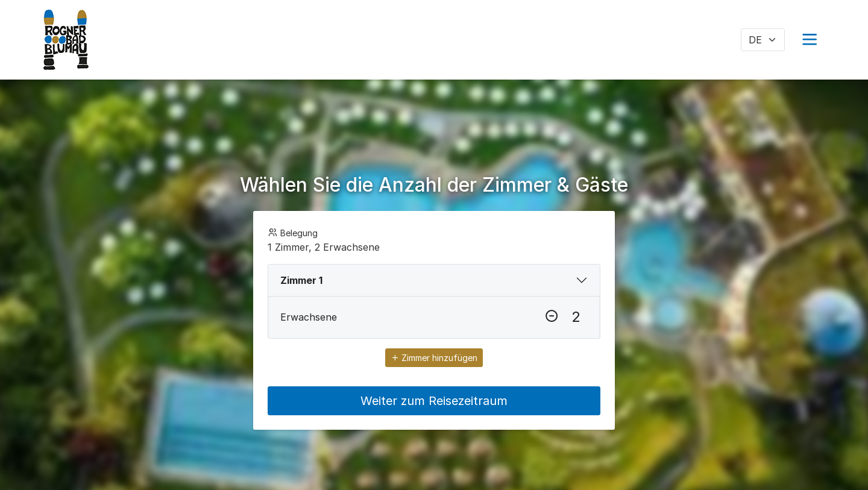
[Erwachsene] (576, 317)
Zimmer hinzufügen (434, 358)
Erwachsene (309, 317)
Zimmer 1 (301, 280)
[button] (810, 40)
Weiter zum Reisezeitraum (434, 401)
